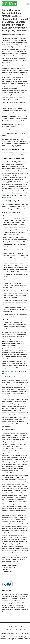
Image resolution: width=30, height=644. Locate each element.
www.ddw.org (7, 197)
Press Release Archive (18, 627)
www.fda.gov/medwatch (11, 371)
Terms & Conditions (22, 630)
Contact (27, 633)
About (8, 627)
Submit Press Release (9, 630)
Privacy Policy (19, 633)
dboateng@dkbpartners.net (9, 574)
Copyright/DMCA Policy (7, 633)
